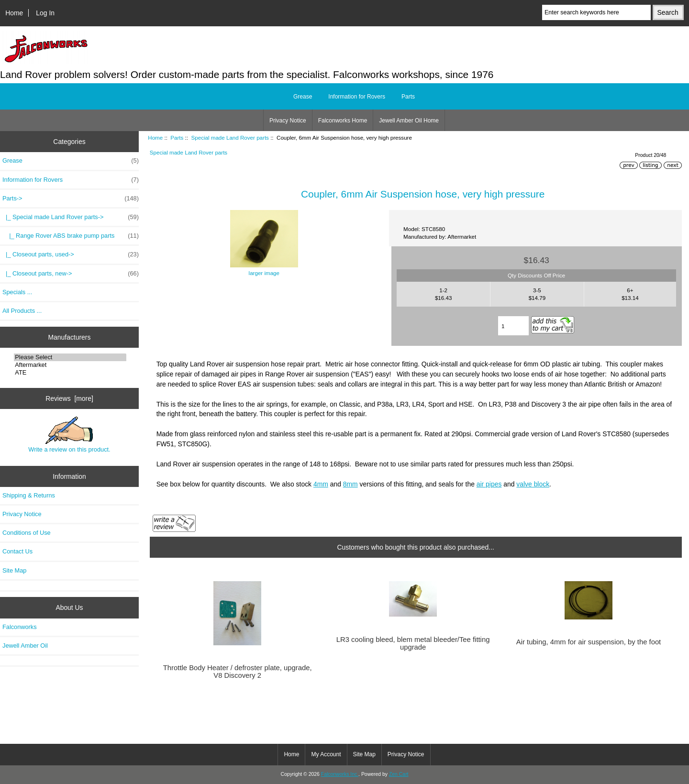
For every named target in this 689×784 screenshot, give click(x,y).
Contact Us (17, 551)
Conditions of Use (27, 533)
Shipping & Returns (29, 495)
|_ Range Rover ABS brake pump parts (71, 236)
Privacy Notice (288, 121)
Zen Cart (399, 774)
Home (14, 13)
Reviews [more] (69, 398)
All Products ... (22, 311)
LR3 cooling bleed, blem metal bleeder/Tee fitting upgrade (413, 643)
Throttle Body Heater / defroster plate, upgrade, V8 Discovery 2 (238, 672)
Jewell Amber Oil (25, 646)
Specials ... (17, 292)
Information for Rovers (357, 97)
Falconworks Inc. (340, 774)
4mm (321, 484)
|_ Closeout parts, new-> (71, 274)
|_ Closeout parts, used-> (71, 254)
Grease (303, 97)
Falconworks (20, 627)
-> (71, 199)
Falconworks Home (343, 121)
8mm (350, 484)
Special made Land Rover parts (230, 138)
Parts (177, 138)
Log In (45, 13)
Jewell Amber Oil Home (409, 121)
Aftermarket (70, 365)
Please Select (70, 357)
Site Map (14, 570)
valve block (533, 484)
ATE (70, 373)
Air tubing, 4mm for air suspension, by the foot (589, 642)
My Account (326, 754)
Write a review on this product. (69, 435)
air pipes (489, 484)
